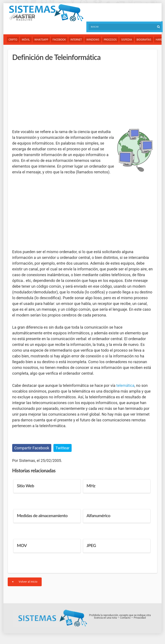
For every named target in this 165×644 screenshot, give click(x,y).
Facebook (59, 40)
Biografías (144, 40)
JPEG (91, 545)
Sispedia (127, 40)
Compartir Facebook (32, 448)
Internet (76, 40)
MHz (91, 486)
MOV (22, 545)
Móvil (26, 40)
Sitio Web (25, 486)
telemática (125, 385)
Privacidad (140, 618)
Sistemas (46, 13)
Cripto (13, 40)
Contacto (125, 618)
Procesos (110, 40)
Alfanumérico (98, 515)
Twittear (63, 448)
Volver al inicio (25, 582)
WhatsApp (41, 40)
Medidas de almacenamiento (42, 515)
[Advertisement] (44, 95)
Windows (93, 40)
